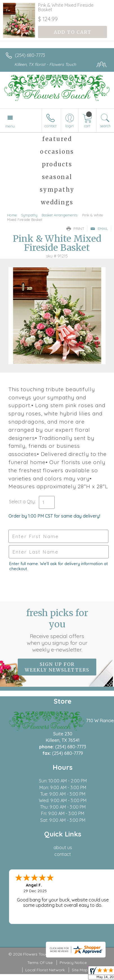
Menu (10, 126)
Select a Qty (22, 502)
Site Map (80, 970)
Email (99, 229)
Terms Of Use (40, 963)
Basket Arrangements (60, 215)
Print (75, 229)
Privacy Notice (73, 963)
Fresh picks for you (57, 630)
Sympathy (29, 215)
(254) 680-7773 (30, 55)
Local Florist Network (45, 970)
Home (12, 215)
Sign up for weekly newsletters (57, 667)
